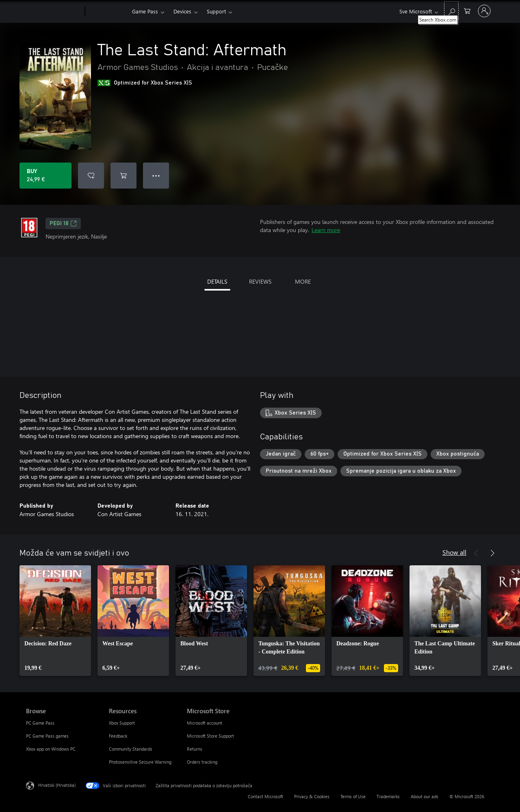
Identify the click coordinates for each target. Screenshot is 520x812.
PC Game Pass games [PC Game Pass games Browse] (47, 736)
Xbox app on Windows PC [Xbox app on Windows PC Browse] (51, 749)
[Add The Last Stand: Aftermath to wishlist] (91, 176)
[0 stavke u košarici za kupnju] (467, 10)
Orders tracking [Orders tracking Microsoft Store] (202, 762)
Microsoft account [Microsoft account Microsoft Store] (205, 723)
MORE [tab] (303, 281)
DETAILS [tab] (217, 281)
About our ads (425, 796)
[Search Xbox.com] (451, 10)
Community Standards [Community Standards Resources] (131, 749)
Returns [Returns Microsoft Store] (195, 749)
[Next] (492, 553)
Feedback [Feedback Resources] (118, 736)
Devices (182, 11)
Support (216, 11)
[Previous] (476, 553)
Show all (454, 552)
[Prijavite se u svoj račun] (484, 11)
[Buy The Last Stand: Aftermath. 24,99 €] (45, 176)
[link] (55, 621)
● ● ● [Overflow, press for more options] (156, 175)
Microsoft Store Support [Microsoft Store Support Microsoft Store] (210, 736)
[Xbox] (107, 11)
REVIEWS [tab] (260, 281)
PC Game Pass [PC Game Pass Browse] (40, 723)
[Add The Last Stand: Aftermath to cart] (123, 176)
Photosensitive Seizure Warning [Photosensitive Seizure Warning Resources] (140, 762)
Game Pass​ (145, 11)
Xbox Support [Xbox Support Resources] (122, 723)
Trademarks (388, 796)
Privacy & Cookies (312, 796)
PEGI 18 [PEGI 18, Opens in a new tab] (63, 224)
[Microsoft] (54, 11)
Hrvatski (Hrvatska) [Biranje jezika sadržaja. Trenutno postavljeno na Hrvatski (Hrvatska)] (57, 785)
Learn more (326, 230)
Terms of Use (353, 796)
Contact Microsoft (265, 796)
